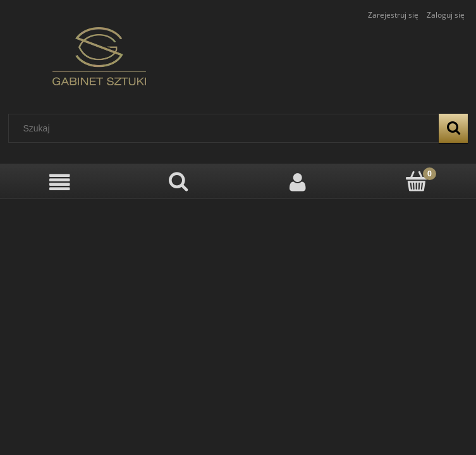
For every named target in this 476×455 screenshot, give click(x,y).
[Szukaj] (453, 128)
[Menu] (59, 182)
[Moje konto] (298, 182)
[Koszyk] (417, 181)
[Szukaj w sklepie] (227, 128)
